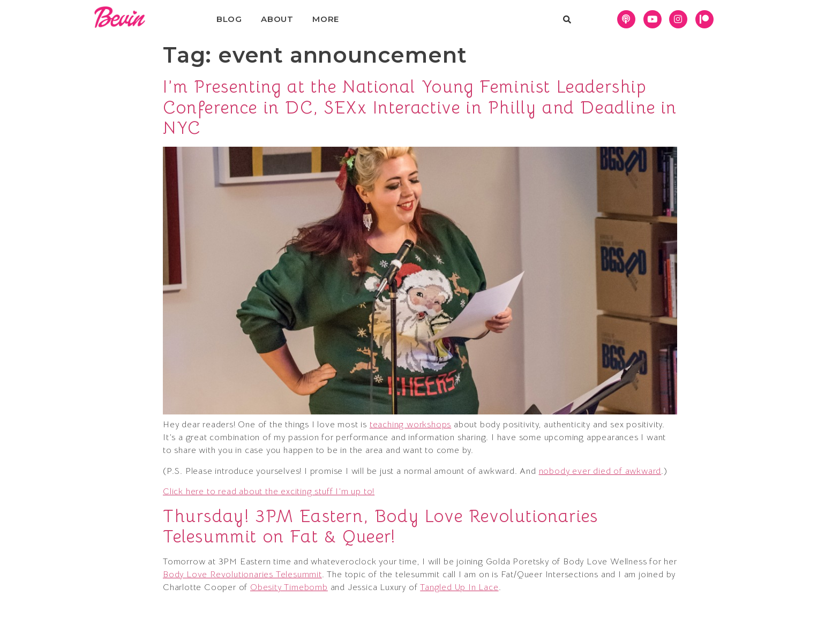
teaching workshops (410, 425)
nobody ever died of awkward (600, 471)
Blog (229, 19)
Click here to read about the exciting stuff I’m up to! (269, 492)
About (277, 19)
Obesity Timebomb (289, 587)
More (326, 19)
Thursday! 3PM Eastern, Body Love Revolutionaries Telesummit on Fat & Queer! (381, 526)
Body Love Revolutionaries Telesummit (242, 575)
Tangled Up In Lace (459, 587)
